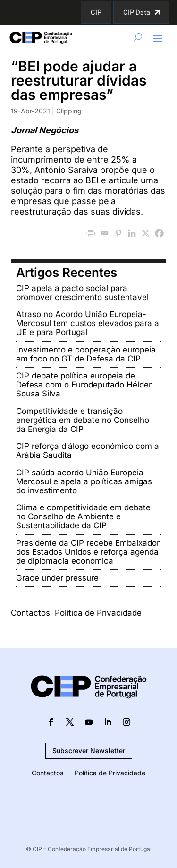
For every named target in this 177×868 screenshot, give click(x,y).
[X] (146, 233)
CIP (96, 12)
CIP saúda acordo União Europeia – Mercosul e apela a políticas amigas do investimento (84, 481)
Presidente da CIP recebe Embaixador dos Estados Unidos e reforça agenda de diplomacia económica (88, 552)
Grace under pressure (57, 578)
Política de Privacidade (98, 613)
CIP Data (137, 12)
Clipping (69, 111)
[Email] (105, 233)
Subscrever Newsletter (89, 751)
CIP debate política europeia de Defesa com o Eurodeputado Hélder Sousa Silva (84, 385)
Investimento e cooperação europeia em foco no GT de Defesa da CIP (86, 354)
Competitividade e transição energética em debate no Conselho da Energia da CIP (83, 420)
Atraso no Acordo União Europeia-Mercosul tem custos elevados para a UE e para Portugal (88, 323)
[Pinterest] (118, 233)
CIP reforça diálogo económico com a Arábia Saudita (88, 451)
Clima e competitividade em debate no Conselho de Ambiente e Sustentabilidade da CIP (83, 516)
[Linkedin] (132, 233)
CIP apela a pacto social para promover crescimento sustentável (82, 293)
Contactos (30, 613)
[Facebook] (159, 233)
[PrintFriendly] (91, 233)
